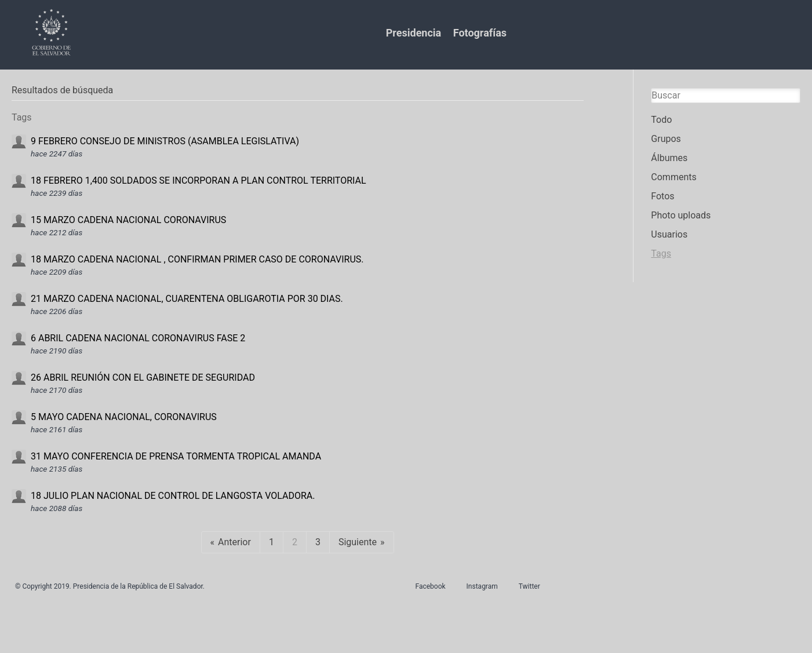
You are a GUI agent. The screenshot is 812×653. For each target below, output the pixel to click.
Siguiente (358, 542)
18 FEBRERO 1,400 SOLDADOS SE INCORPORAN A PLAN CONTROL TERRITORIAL (199, 180)
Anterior (234, 542)
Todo (661, 120)
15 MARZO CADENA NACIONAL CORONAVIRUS (128, 220)
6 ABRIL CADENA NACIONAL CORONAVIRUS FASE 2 (138, 338)
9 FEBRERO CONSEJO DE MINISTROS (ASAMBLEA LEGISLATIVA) (165, 141)
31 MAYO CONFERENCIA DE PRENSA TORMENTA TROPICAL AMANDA (176, 456)
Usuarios (669, 234)
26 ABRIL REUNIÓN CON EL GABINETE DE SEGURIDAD (143, 377)
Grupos (666, 139)
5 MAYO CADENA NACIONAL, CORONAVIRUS (124, 417)
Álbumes (669, 158)
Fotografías (480, 33)
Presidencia (414, 33)
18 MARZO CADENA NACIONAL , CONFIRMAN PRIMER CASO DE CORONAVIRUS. (197, 259)
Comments (673, 177)
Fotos (662, 196)
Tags (661, 253)
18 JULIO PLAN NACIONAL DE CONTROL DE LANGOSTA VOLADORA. (173, 496)
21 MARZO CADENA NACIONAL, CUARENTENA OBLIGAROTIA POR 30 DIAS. (187, 299)
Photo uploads (681, 215)
